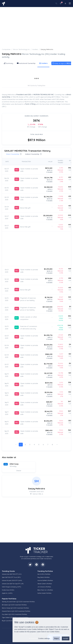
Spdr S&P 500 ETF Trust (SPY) (11, 577)
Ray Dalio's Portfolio (43, 577)
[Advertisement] (36, 24)
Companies (6, 49)
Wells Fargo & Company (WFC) (12, 587)
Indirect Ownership (33, 154)
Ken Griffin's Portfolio (44, 574)
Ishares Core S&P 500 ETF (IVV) (12, 574)
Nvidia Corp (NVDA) (8, 590)
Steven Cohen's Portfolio (45, 584)
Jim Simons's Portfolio (44, 587)
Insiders (35, 49)
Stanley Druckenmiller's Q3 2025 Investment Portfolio (18, 602)
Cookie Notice (54, 632)
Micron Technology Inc (21, 49)
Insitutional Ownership (26, 63)
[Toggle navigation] (70, 3)
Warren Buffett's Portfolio (45, 580)
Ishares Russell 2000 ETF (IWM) (12, 580)
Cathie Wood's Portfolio (44, 593)
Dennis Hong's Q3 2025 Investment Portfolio (15, 608)
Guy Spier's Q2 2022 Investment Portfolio (14, 614)
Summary (8, 63)
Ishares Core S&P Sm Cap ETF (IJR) (13, 584)
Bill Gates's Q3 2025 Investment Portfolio (14, 605)
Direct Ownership (14, 154)
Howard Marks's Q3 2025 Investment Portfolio (16, 611)
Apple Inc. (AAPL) (7, 593)
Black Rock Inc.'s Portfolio (45, 590)
